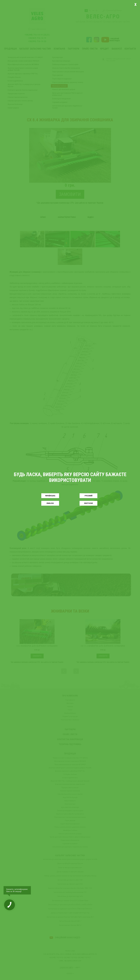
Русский (89, 496)
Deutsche (89, 503)
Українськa (50, 496)
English (50, 503)
